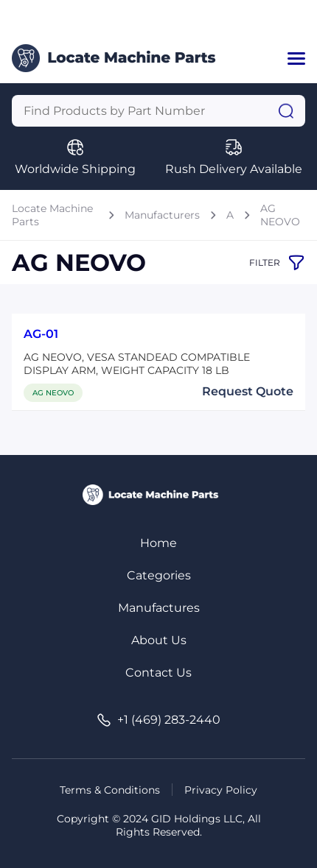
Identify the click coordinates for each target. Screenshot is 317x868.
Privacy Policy (221, 790)
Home (158, 543)
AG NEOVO (280, 215)
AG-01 (41, 334)
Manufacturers (162, 215)
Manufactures (159, 608)
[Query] (158, 111)
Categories (159, 575)
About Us (159, 640)
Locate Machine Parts (52, 215)
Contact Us (158, 673)
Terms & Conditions (110, 790)
